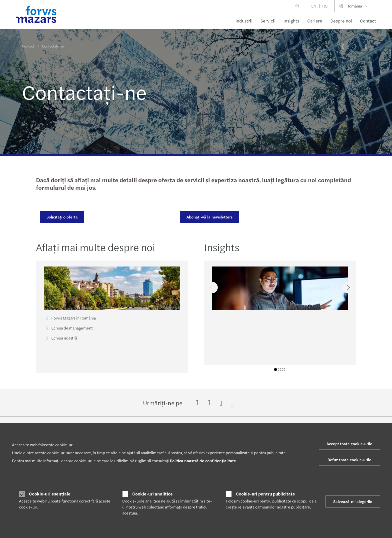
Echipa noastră (61, 340)
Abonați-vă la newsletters (209, 217)
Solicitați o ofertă (61, 217)
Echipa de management (68, 330)
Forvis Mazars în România (70, 320)
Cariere (315, 21)
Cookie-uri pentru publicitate (265, 494)
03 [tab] (283, 369)
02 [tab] (279, 369)
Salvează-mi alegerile (353, 501)
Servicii (268, 21)
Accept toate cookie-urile (349, 444)
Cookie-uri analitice (152, 494)
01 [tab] (275, 369)
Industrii (244, 21)
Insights (291, 21)
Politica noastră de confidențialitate (203, 461)
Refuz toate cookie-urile (349, 460)
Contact (368, 21)
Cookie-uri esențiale (50, 494)
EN (314, 6)
